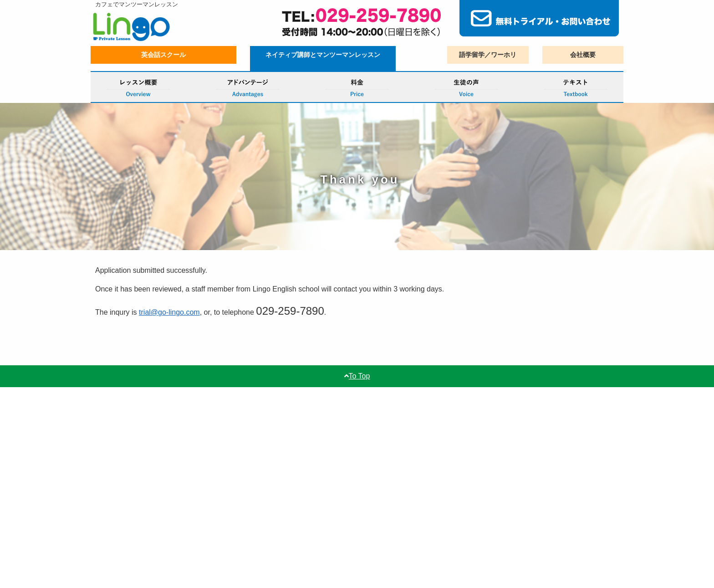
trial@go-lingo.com (169, 312)
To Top (357, 376)
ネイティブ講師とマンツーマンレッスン (323, 55)
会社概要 (583, 55)
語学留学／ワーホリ (488, 55)
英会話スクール (163, 55)
